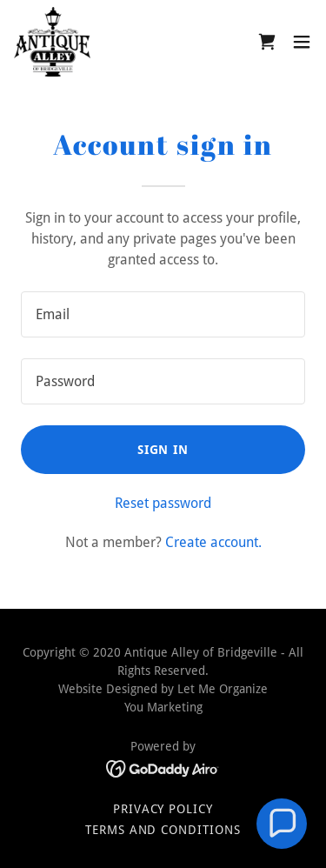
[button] (302, 42)
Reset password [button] (163, 503)
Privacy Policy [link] (163, 809)
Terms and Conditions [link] (163, 830)
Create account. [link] (213, 542)
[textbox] (163, 314)
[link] (52, 42)
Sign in (163, 450)
